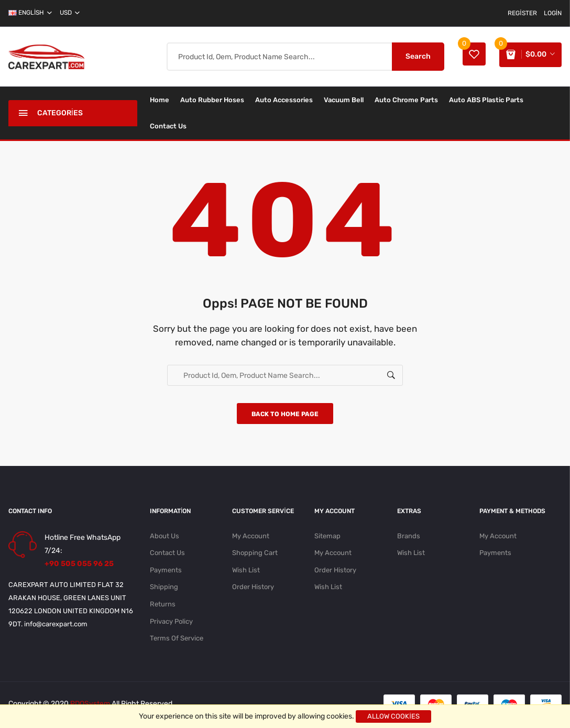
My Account (251, 537)
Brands (409, 537)
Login (553, 13)
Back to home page (285, 415)
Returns (163, 606)
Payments (166, 572)
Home (160, 100)
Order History (253, 589)
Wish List (246, 572)
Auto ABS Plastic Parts (486, 100)
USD (70, 13)
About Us (165, 537)
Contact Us (168, 126)
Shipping (164, 589)
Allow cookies (393, 716)
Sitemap (327, 537)
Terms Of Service (177, 641)
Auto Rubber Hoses (212, 100)
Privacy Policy (171, 623)
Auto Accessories (284, 100)
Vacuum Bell (344, 100)
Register (522, 13)
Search (415, 56)
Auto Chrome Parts (406, 100)
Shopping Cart (255, 554)
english (30, 13)
